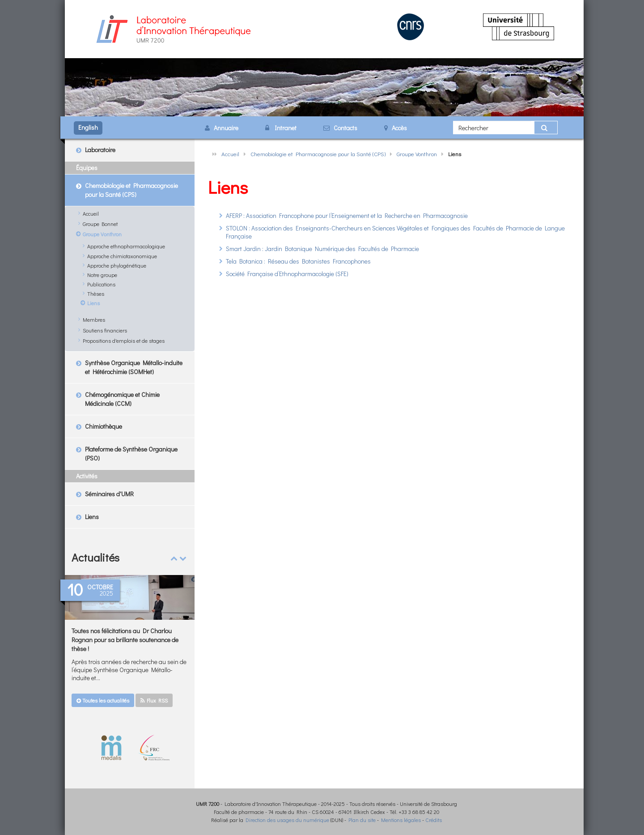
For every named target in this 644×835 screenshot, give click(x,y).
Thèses (96, 294)
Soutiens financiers (105, 330)
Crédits (434, 820)
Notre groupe (102, 275)
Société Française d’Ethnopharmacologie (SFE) (287, 274)
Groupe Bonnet (100, 224)
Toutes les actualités (103, 700)
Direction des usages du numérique (287, 820)
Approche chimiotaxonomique (122, 256)
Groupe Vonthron (417, 154)
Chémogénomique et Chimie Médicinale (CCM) (122, 399)
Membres (94, 320)
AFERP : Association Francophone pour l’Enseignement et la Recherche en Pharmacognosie (347, 215)
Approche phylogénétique (117, 265)
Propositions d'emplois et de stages (124, 341)
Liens (93, 303)
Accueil (230, 154)
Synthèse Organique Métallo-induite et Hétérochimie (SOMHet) (134, 367)
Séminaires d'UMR (109, 494)
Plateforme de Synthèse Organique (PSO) (131, 454)
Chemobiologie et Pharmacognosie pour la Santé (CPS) (318, 154)
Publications (101, 284)
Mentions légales (401, 820)
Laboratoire (100, 150)
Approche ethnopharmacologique (126, 246)
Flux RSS (154, 700)
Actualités (95, 557)
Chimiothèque (104, 426)
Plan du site (362, 820)
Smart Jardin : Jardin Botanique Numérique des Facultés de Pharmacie (322, 249)
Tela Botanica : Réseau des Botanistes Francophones (298, 261)
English (88, 127)
